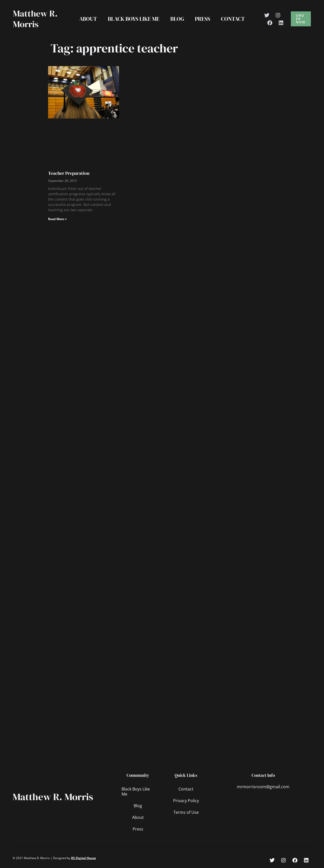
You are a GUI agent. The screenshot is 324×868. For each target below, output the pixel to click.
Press (203, 19)
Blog (177, 19)
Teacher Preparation (69, 173)
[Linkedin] (282, 23)
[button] (301, 19)
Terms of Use (186, 812)
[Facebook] (271, 23)
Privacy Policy (186, 801)
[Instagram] (279, 15)
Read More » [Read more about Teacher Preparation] (57, 219)
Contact (233, 19)
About (88, 19)
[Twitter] (268, 15)
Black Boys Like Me (133, 19)
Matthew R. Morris (35, 19)
